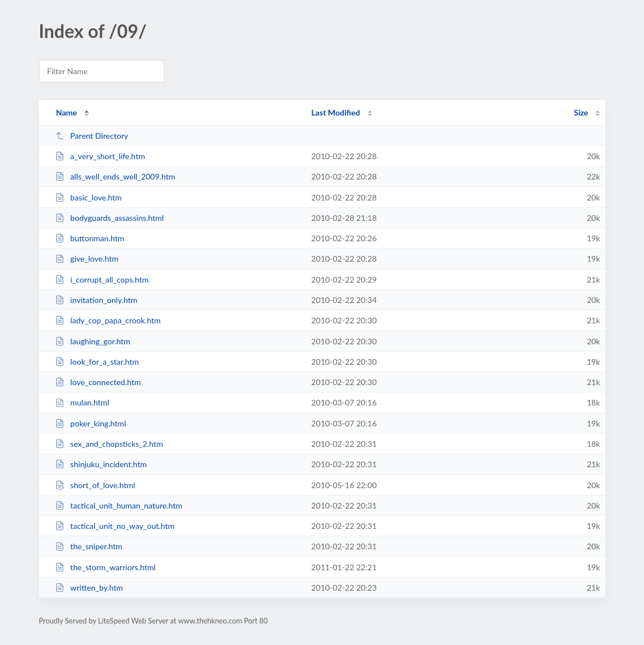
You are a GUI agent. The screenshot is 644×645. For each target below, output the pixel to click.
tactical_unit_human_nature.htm (119, 505)
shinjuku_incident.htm (101, 464)
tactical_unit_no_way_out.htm (115, 526)
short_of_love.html (95, 485)
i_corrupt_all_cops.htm (102, 279)
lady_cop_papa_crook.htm (108, 320)
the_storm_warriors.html (105, 567)
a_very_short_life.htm (100, 156)
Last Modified (336, 112)
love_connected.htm (98, 382)
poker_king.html (91, 423)
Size (581, 112)
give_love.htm (87, 259)
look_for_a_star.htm (97, 362)
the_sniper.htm (89, 546)
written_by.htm (89, 588)
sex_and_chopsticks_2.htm (109, 444)
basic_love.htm (88, 197)
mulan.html (82, 402)
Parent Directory (92, 136)
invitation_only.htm (96, 300)
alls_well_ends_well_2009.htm (115, 176)
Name (67, 112)
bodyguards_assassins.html (109, 218)
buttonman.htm (90, 238)
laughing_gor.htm (93, 341)
